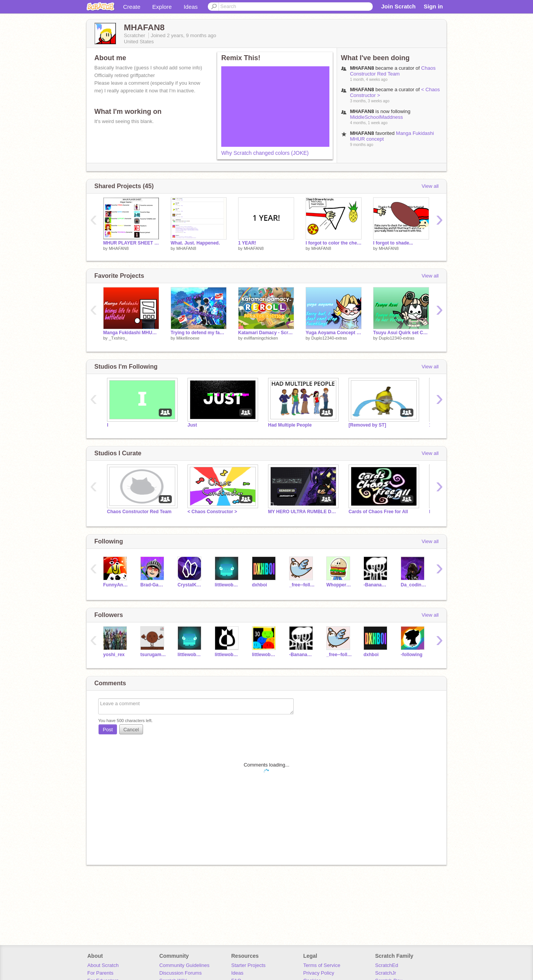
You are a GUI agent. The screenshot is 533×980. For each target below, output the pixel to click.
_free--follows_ (302, 585)
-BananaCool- (376, 585)
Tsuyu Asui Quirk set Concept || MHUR (401, 333)
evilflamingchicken (261, 338)
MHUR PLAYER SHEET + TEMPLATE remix (131, 243)
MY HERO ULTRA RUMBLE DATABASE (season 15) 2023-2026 (303, 512)
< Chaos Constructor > (212, 512)
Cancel (131, 730)
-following (412, 655)
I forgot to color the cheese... (334, 243)
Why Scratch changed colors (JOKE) (265, 153)
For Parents (100, 973)
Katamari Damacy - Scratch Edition (266, 333)
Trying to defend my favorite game (199, 333)
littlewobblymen (265, 655)
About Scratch (103, 965)
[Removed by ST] (367, 425)
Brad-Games (153, 585)
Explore (162, 7)
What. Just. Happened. (195, 243)
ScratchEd (387, 965)
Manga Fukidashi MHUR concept (131, 333)
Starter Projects (248, 965)
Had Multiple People (290, 425)
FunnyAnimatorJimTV (116, 585)
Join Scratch (398, 6)
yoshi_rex (114, 655)
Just (192, 425)
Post (108, 730)
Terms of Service (322, 965)
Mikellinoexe (188, 338)
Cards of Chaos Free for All (378, 512)
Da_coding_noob (414, 585)
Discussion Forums (180, 973)
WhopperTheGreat (339, 585)
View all (430, 186)
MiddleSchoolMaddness (377, 117)
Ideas (191, 7)
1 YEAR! (247, 243)
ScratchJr (386, 973)
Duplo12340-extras (329, 338)
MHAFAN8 (119, 248)
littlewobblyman (228, 585)
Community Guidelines (184, 965)
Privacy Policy (319, 973)
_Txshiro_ (118, 338)
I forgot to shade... (393, 243)
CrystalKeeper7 (190, 585)
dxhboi (259, 585)
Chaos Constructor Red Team (393, 71)
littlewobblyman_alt (228, 655)
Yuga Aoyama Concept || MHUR (334, 333)
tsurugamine (153, 655)
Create (132, 7)
